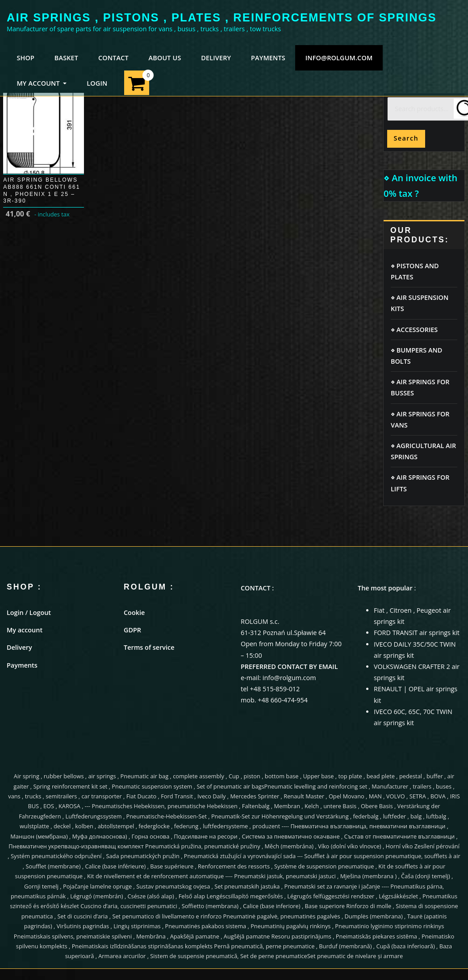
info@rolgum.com (339, 58)
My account (25, 630)
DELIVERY (216, 58)
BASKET (66, 58)
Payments (22, 665)
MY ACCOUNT (42, 83)
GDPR (132, 630)
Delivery (19, 647)
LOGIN (97, 83)
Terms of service (149, 647)
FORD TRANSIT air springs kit (417, 633)
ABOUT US (165, 58)
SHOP (25, 58)
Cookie (134, 612)
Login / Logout (29, 612)
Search (406, 138)
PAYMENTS (268, 58)
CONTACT (113, 58)
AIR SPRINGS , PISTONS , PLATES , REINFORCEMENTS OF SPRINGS (222, 17)
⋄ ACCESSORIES (414, 330)
